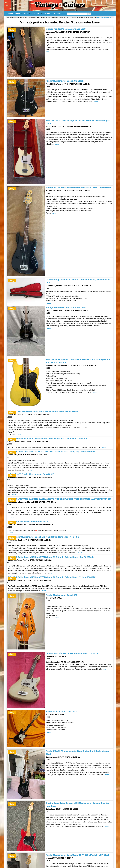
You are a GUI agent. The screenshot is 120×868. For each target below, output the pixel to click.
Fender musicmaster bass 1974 (61, 711)
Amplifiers (37, 14)
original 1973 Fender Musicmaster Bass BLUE (31, 474)
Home (10, 14)
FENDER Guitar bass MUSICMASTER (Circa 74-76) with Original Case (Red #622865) (51, 557)
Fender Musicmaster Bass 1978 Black (65, 81)
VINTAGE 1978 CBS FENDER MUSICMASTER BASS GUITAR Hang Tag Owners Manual (52, 452)
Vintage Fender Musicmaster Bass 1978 (66, 29)
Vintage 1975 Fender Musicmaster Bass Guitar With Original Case (79, 188)
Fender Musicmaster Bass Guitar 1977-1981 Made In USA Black (77, 855)
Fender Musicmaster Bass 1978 (61, 595)
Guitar (19, 14)
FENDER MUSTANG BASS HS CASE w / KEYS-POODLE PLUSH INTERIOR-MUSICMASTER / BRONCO (59, 499)
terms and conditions (104, 17)
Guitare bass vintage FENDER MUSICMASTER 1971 (72, 653)
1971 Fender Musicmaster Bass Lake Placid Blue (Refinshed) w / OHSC (44, 537)
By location (59, 14)
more (48, 52)
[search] (77, 14)
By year (48, 14)
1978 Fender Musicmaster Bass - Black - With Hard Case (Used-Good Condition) (48, 439)
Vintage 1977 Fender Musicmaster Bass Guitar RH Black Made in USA (43, 411)
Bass (27, 14)
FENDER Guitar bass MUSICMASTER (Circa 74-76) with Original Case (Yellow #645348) (52, 577)
